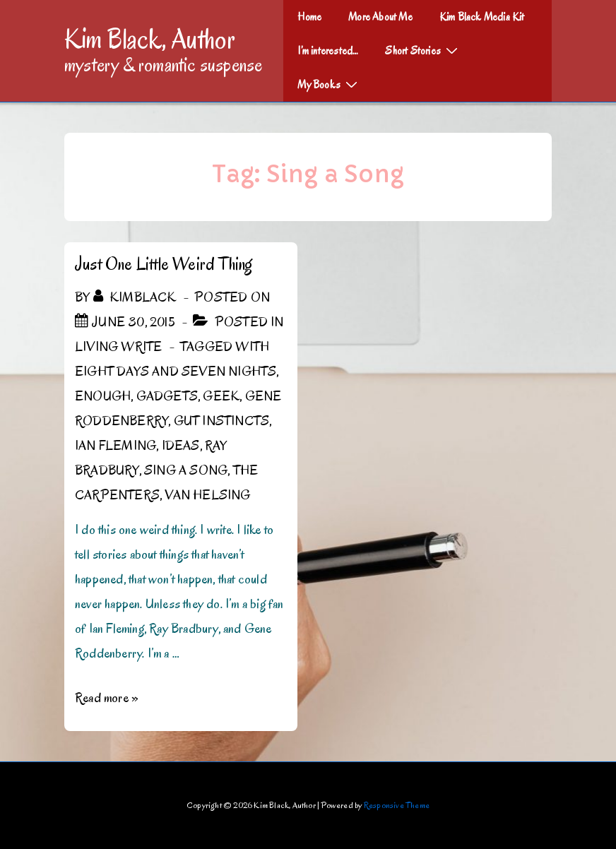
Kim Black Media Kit (482, 17)
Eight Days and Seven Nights (176, 372)
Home (309, 17)
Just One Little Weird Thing (164, 264)
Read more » (107, 698)
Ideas (181, 446)
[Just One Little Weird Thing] (134, 322)
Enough (103, 396)
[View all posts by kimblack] (136, 297)
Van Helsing (207, 495)
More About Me (380, 17)
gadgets (167, 396)
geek (221, 396)
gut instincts (222, 421)
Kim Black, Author (150, 39)
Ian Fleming (115, 446)
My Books (329, 84)
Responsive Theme (397, 805)
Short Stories (423, 50)
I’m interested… (328, 51)
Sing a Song (186, 470)
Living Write (118, 347)
